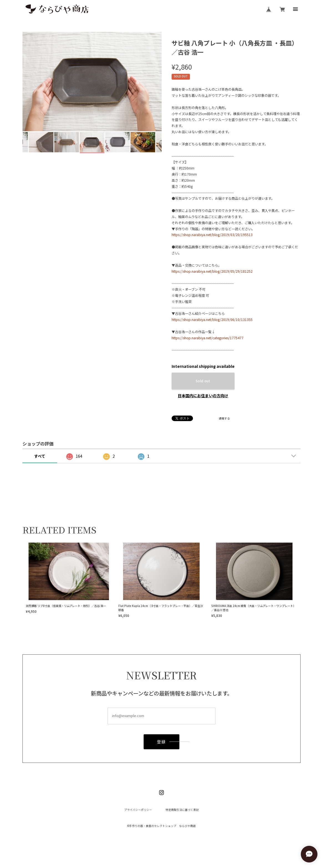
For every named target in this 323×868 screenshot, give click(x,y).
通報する (224, 419)
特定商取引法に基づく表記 (182, 810)
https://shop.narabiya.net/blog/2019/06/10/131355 (212, 319)
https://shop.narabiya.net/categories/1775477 (208, 338)
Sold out (203, 381)
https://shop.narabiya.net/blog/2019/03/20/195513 (212, 235)
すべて (40, 456)
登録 (161, 744)
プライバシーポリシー (138, 810)
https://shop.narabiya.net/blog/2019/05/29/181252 (212, 271)
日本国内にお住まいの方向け (203, 396)
